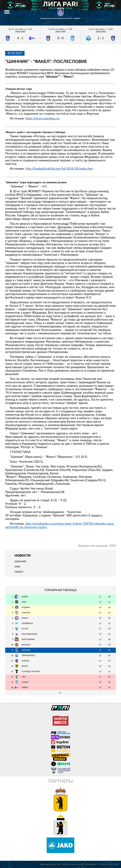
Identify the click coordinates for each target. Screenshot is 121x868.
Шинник (20, 562)
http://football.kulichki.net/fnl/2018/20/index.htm (59, 169)
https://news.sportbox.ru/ (43, 119)
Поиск (19, 572)
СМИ (17, 567)
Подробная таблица (60, 693)
